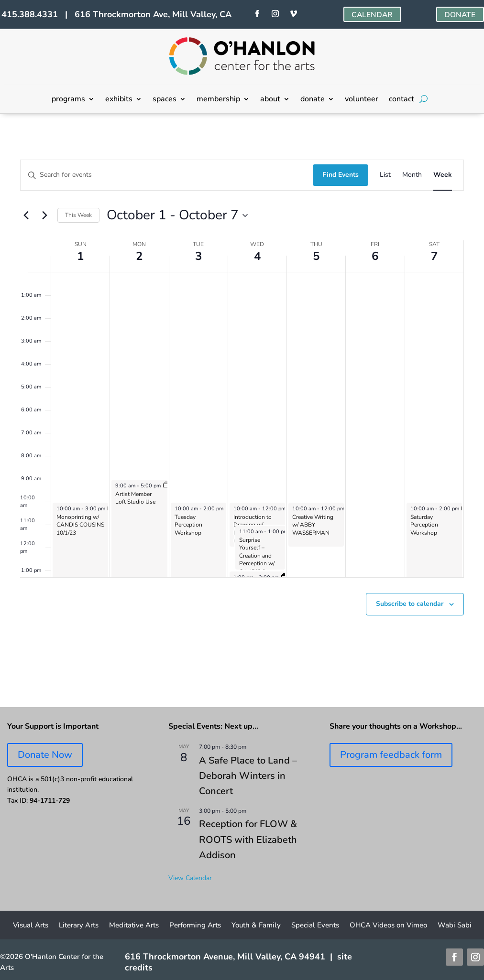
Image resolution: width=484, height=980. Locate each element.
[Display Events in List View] (385, 175)
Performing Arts (195, 926)
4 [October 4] (257, 256)
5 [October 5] (316, 256)
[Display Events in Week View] (443, 175)
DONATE (460, 15)
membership (218, 100)
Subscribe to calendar (410, 604)
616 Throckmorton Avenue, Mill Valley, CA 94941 (225, 957)
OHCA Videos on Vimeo (388, 926)
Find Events (341, 175)
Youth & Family (256, 926)
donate (313, 100)
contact (401, 100)
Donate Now (45, 755)
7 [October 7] (434, 256)
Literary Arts (79, 926)
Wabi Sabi (455, 926)
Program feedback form (391, 755)
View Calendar (190, 878)
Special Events (315, 926)
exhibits (119, 100)
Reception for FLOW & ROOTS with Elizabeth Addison (248, 840)
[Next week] (44, 215)
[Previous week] (26, 215)
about (270, 100)
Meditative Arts (134, 926)
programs (68, 100)
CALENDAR (372, 15)
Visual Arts (31, 926)
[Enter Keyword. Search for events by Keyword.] (167, 175)
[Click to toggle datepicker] (177, 215)
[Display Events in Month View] (412, 175)
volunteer (362, 100)
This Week (78, 215)
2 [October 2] (139, 256)
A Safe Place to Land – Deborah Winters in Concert (248, 776)
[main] (242, 410)
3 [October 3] (198, 256)
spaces (165, 100)
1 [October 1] (80, 256)
